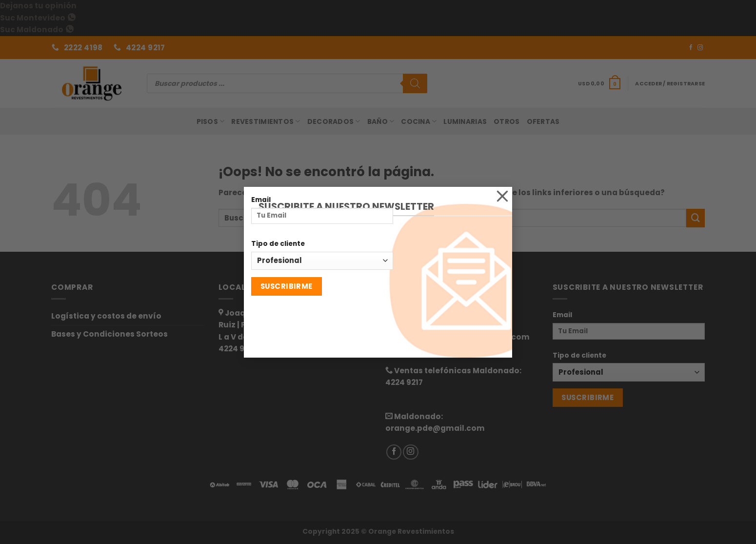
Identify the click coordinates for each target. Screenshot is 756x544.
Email (261, 200)
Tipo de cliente (278, 243)
